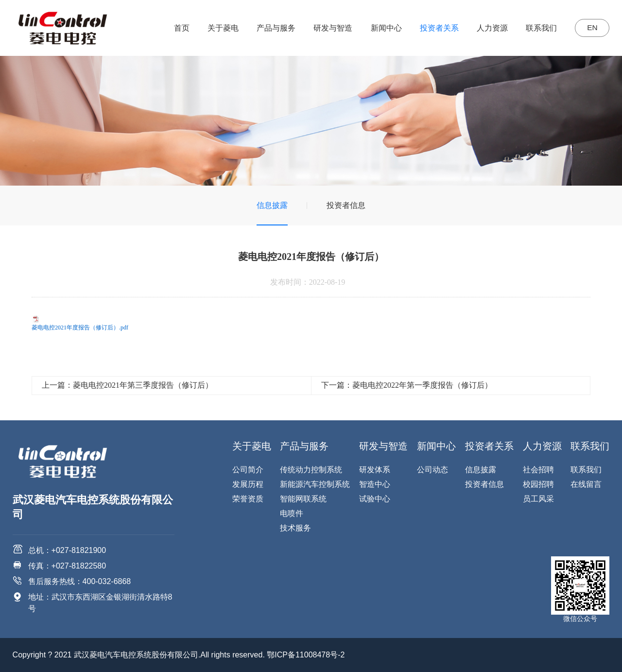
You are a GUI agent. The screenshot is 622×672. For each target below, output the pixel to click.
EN (590, 28)
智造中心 (375, 484)
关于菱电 (220, 28)
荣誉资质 (248, 499)
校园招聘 (538, 484)
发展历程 (248, 484)
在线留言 (586, 484)
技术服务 (295, 528)
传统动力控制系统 (311, 470)
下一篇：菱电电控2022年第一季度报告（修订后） (407, 385)
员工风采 (538, 499)
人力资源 (489, 28)
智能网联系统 (303, 499)
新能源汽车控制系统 (315, 484)
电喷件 (292, 513)
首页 (178, 28)
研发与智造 (329, 28)
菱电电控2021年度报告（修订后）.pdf (80, 327)
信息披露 (272, 205)
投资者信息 (346, 205)
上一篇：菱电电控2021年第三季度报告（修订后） (127, 385)
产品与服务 (273, 28)
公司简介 (248, 470)
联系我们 (538, 28)
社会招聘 (538, 470)
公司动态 (432, 470)
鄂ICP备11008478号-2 (306, 655)
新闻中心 (382, 28)
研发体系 (375, 470)
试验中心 (375, 499)
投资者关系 (436, 28)
